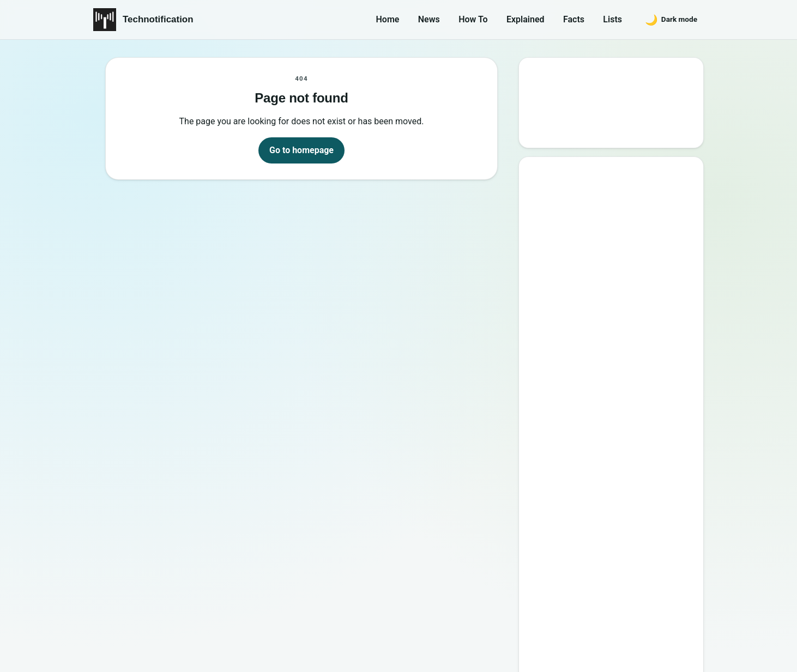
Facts (574, 19)
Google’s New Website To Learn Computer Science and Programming (612, 217)
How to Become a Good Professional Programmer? (623, 380)
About (538, 605)
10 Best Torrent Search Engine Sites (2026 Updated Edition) (621, 254)
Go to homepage (301, 150)
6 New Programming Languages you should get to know (622, 349)
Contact (584, 605)
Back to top (684, 654)
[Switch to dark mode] (671, 20)
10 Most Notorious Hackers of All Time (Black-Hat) (616, 411)
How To (473, 19)
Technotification (158, 19)
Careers (681, 605)
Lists (612, 19)
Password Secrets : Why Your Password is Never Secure (608, 474)
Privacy (632, 605)
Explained (526, 19)
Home (388, 19)
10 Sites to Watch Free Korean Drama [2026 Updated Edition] (610, 505)
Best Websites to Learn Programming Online (596, 286)
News (429, 19)
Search (551, 129)
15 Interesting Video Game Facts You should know (615, 317)
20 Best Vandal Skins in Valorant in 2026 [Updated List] (619, 443)
